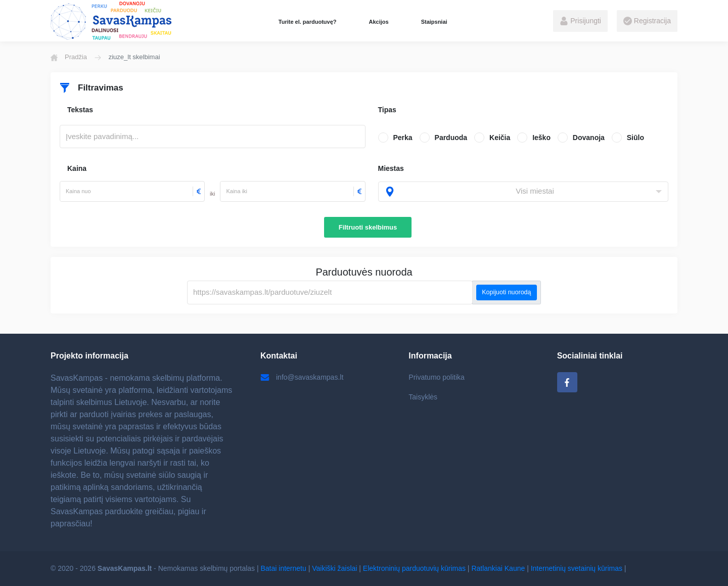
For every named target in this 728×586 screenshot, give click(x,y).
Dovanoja (589, 138)
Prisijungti (580, 21)
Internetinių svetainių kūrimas (577, 568)
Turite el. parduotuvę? (308, 22)
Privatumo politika (437, 377)
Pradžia (69, 57)
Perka (403, 138)
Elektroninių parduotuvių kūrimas (414, 568)
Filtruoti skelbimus (368, 227)
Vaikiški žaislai (334, 568)
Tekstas (80, 110)
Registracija (647, 21)
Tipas (387, 110)
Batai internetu (284, 568)
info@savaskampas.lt (302, 377)
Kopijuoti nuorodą (506, 292)
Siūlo (635, 138)
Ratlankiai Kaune (498, 568)
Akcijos (378, 22)
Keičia (500, 138)
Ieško (541, 138)
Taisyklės (423, 397)
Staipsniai (434, 22)
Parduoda (451, 138)
